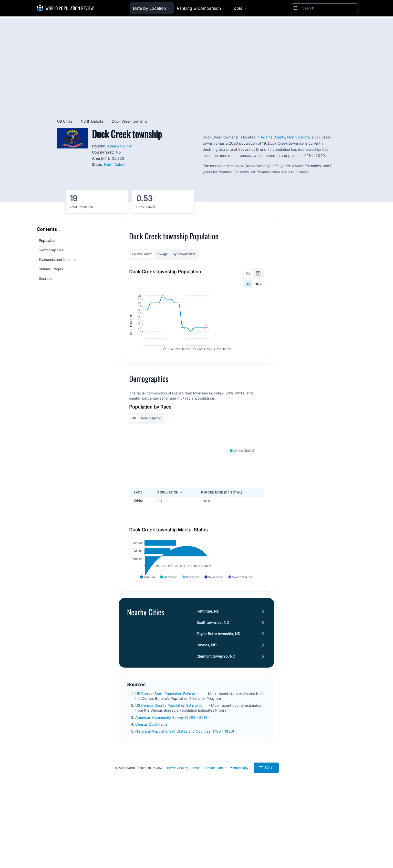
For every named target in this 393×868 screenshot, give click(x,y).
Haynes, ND (206, 707)
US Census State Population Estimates (168, 756)
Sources (45, 278)
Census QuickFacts (152, 786)
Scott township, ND (213, 684)
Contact (209, 830)
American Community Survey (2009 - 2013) (173, 779)
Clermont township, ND (216, 718)
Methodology (239, 830)
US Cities (65, 121)
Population (48, 240)
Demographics (51, 250)
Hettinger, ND (208, 673)
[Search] (329, 8)
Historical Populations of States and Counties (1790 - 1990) (185, 793)
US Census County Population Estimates (169, 768)
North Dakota (92, 121)
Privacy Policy (178, 830)
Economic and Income (57, 259)
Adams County (120, 146)
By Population (142, 254)
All (248, 284)
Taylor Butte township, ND (218, 696)
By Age (162, 254)
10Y (259, 284)
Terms (196, 830)
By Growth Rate (184, 254)
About (222, 830)
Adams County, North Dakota (285, 137)
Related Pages (51, 269)
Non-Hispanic (151, 454)
